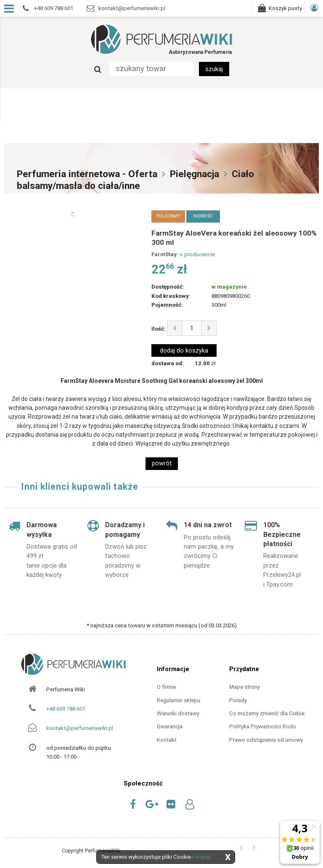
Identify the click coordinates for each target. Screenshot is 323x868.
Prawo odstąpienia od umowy (266, 740)
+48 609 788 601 (66, 709)
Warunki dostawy (178, 713)
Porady (238, 700)
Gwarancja (170, 726)
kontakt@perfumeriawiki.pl (80, 728)
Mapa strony (245, 687)
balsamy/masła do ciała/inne (78, 186)
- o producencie (196, 254)
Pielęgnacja (195, 174)
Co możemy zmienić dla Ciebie (267, 713)
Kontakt (167, 740)
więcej (203, 857)
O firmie (166, 687)
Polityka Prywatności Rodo (263, 726)
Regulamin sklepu (179, 700)
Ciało (243, 174)
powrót (162, 463)
